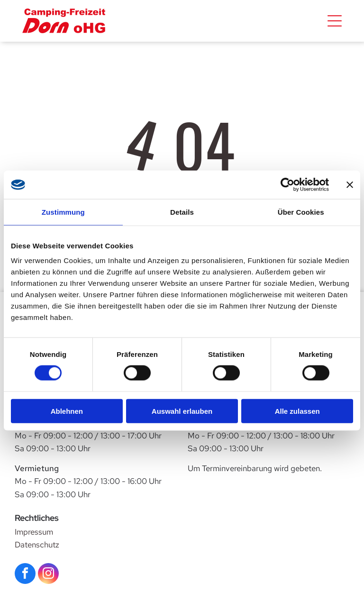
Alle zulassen (297, 411)
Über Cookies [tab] (301, 212)
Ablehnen (67, 411)
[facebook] (25, 575)
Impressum (34, 532)
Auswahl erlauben (182, 411)
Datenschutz (37, 545)
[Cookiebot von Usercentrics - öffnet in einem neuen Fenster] (287, 185)
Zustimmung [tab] (63, 212)
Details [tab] (182, 212)
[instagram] (48, 575)
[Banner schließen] (350, 185)
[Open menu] (335, 21)
